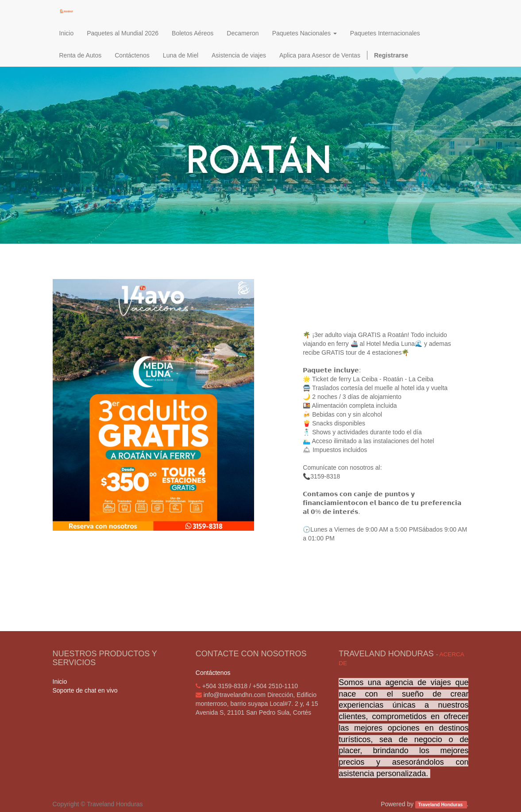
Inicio (60, 682)
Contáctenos (213, 673)
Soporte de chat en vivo (85, 690)
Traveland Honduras (441, 804)
